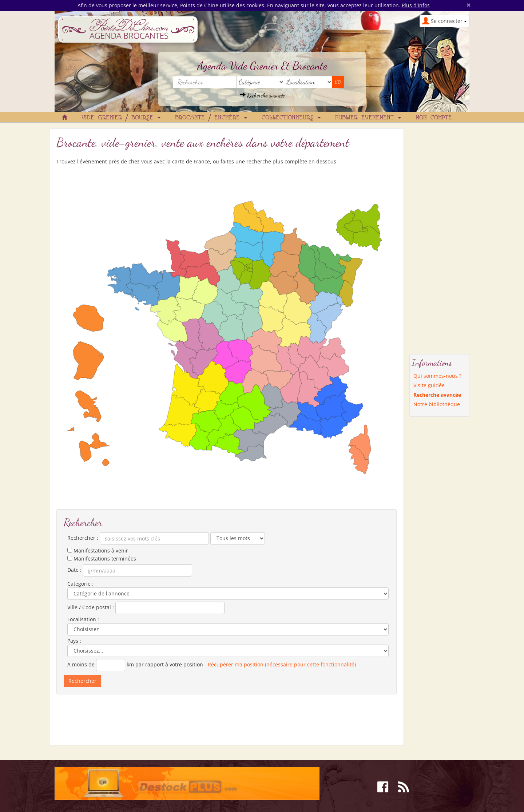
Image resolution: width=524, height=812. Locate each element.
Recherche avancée (262, 95)
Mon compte (434, 118)
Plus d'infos (416, 5)
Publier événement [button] (368, 118)
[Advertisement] (440, 237)
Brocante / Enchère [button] (211, 118)
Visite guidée (429, 385)
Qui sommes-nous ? (437, 376)
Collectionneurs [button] (291, 118)
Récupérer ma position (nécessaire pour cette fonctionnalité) (282, 664)
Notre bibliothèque (437, 404)
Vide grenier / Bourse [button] (121, 118)
